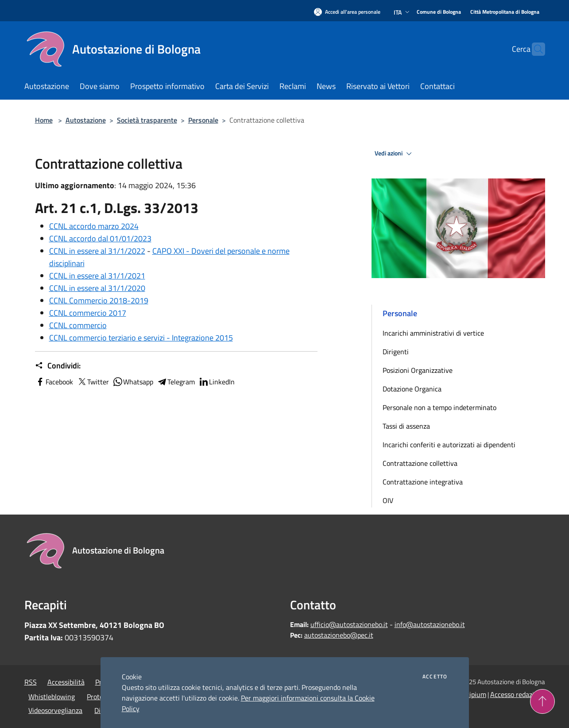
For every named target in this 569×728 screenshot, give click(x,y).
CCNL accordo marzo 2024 (94, 226)
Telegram (176, 382)
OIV (388, 500)
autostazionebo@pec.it (339, 635)
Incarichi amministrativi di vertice (433, 333)
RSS (31, 682)
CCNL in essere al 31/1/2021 (97, 276)
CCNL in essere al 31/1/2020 (97, 288)
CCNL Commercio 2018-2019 (99, 300)
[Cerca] (534, 49)
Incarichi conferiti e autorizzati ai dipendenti (449, 445)
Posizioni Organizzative (418, 370)
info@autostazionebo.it (430, 624)
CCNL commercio (78, 325)
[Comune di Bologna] (439, 12)
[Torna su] (542, 701)
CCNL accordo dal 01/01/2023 (100, 238)
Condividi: (58, 366)
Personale (203, 120)
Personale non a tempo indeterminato (439, 407)
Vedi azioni (395, 154)
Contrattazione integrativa (423, 482)
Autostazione (86, 120)
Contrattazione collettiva (420, 463)
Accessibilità (66, 682)
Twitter (93, 382)
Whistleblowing (52, 697)
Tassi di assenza (406, 426)
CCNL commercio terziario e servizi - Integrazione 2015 (141, 338)
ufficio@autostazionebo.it (349, 624)
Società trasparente (147, 120)
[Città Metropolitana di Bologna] (505, 12)
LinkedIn (217, 382)
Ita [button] (403, 12)
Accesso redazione (518, 694)
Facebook (54, 382)
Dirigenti (396, 352)
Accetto (435, 677)
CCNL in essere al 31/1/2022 (97, 251)
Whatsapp (133, 382)
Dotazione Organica (412, 389)
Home (44, 120)
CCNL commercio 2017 (88, 313)
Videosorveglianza (55, 710)
